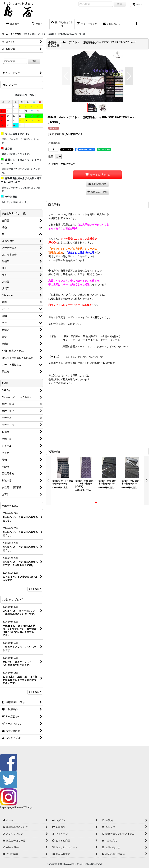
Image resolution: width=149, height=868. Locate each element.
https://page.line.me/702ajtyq (17, 807)
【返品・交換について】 (63, 164)
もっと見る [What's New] (35, 589)
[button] (137, 24)
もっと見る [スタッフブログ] (35, 692)
